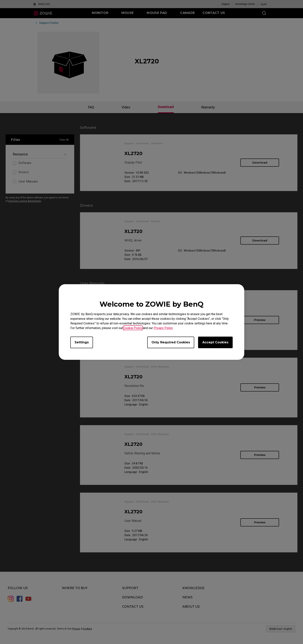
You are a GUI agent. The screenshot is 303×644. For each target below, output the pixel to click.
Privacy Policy (163, 328)
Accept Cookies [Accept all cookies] (215, 342)
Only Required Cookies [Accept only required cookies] (171, 342)
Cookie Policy (133, 328)
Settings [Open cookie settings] (82, 342)
